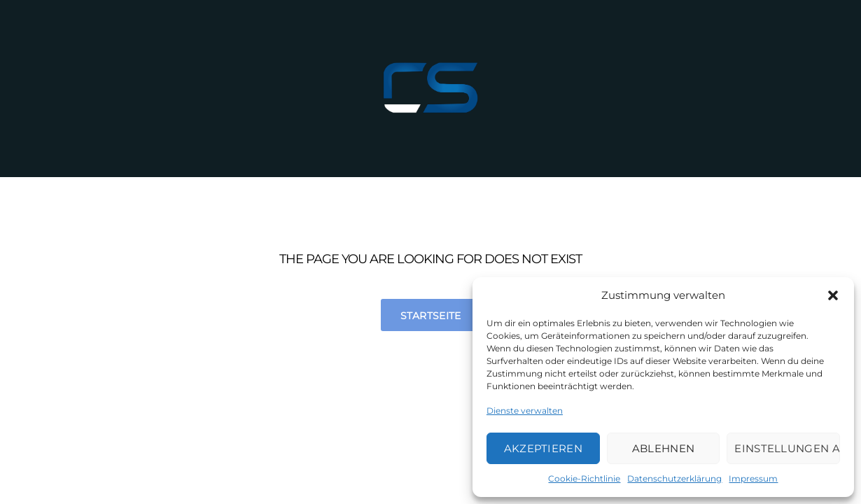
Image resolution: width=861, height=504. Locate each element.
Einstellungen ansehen (787, 448)
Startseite (431, 316)
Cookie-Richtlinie (584, 478)
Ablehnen (663, 448)
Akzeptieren (543, 448)
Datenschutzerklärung (674, 478)
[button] (833, 295)
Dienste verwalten (525, 411)
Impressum (753, 478)
